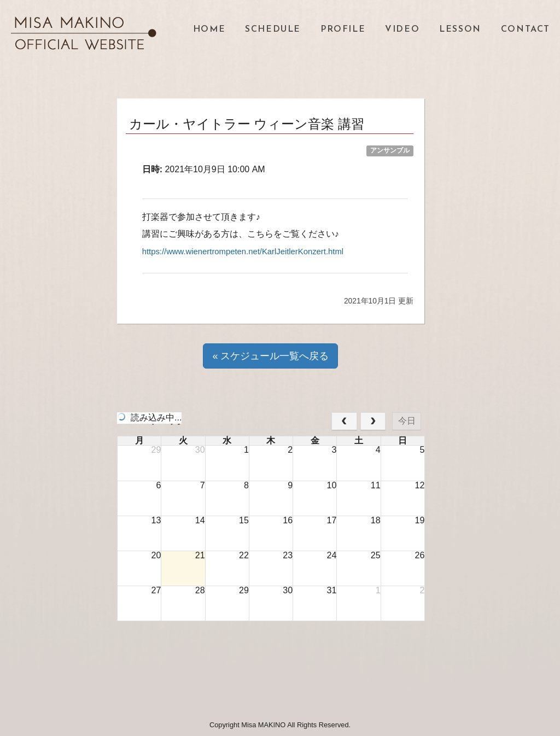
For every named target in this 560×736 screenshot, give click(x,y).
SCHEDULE (273, 30)
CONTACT (526, 30)
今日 (407, 421)
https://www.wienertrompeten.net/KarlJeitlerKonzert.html (251, 251)
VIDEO (402, 30)
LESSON (460, 30)
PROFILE (343, 30)
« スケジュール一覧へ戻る (270, 355)
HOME (209, 30)
